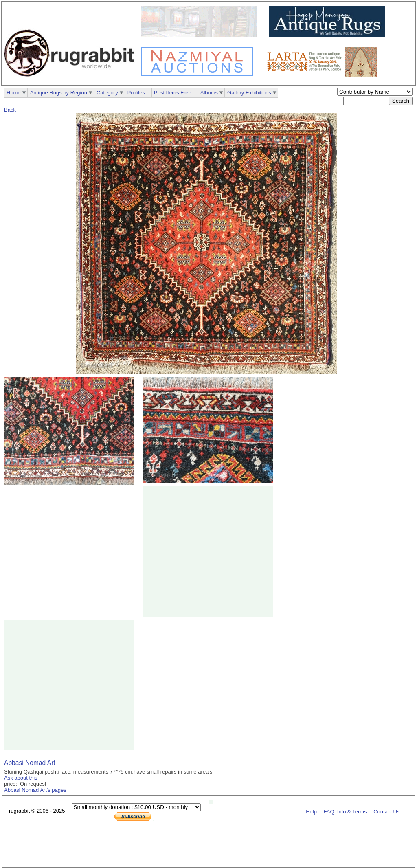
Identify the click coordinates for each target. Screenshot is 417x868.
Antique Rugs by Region (59, 93)
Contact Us (386, 811)
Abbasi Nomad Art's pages (35, 790)
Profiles (136, 93)
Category (107, 93)
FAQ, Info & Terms (345, 811)
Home (14, 93)
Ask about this (21, 778)
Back (10, 110)
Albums (209, 93)
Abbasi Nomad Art (30, 763)
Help (311, 811)
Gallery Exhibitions (249, 93)
